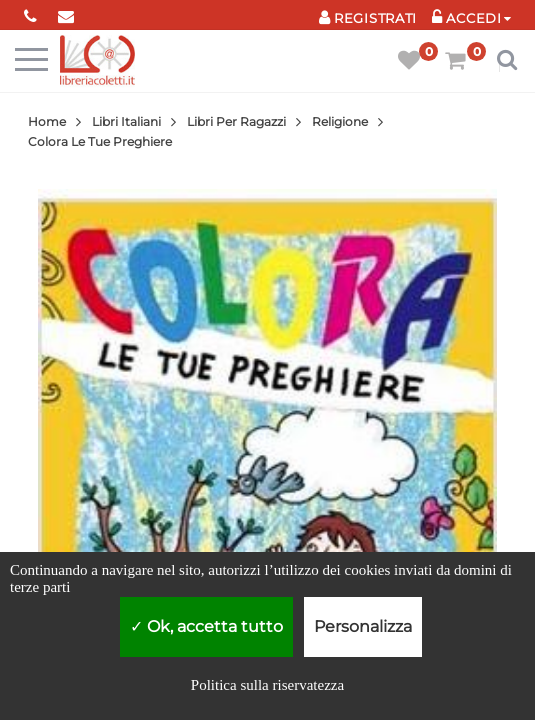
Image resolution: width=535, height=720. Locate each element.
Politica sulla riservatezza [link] (267, 685)
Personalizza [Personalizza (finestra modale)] (363, 626)
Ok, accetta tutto (206, 626)
